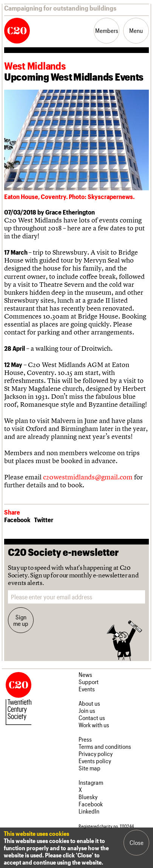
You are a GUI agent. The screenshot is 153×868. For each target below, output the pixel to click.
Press (85, 739)
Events (87, 689)
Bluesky (88, 797)
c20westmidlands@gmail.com (88, 477)
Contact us (92, 718)
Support (89, 682)
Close (137, 842)
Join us (87, 710)
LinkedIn (89, 811)
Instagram (91, 782)
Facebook (17, 520)
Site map (90, 768)
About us (89, 703)
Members (107, 30)
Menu (136, 30)
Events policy (95, 761)
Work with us (94, 725)
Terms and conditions (105, 746)
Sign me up (21, 620)
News (85, 674)
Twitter (44, 520)
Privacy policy (96, 754)
